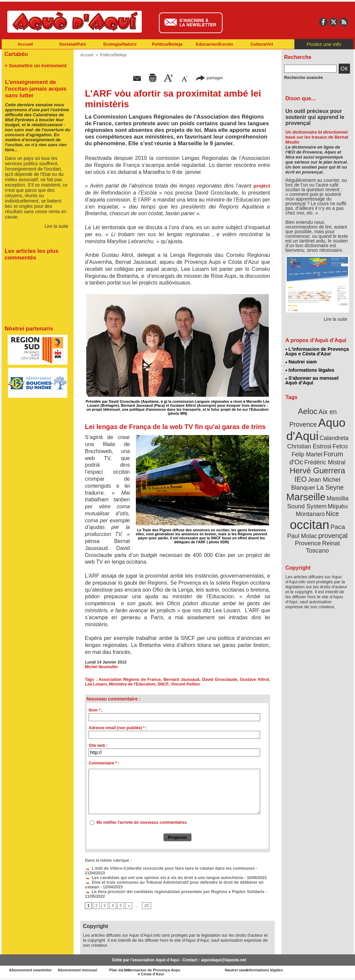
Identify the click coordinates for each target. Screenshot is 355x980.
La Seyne (330, 484)
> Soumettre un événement (34, 65)
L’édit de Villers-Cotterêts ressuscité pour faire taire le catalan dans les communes (167, 868)
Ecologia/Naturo (120, 44)
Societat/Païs (73, 44)
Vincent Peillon (176, 684)
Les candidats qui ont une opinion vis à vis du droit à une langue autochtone (161, 878)
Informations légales (310, 370)
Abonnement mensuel (90, 970)
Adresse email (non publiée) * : (118, 728)
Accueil (25, 44)
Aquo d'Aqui (316, 428)
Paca (337, 522)
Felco (339, 444)
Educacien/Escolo (214, 44)
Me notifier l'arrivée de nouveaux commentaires (142, 822)
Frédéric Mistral (325, 460)
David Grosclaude (213, 680)
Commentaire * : (104, 763)
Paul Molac (303, 531)
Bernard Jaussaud (177, 680)
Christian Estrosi (310, 444)
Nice (332, 509)
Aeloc (308, 411)
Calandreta (334, 437)
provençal (332, 531)
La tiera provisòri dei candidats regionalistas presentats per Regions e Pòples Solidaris (171, 892)
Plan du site (148, 970)
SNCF (154, 684)
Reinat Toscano (323, 541)
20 (146, 906)
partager (209, 77)
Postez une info (324, 44)
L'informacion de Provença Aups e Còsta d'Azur (317, 351)
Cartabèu (16, 54)
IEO (301, 476)
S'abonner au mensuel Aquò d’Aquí (312, 380)
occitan (310, 520)
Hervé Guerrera (317, 468)
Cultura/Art (262, 44)
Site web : (98, 745)
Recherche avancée (303, 78)
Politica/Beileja (167, 44)
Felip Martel (308, 452)
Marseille (306, 493)
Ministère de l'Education (124, 684)
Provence (308, 538)
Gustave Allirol (247, 680)
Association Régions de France (127, 680)
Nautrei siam (301, 362)
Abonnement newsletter (31, 970)
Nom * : (96, 710)
